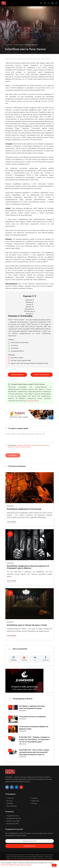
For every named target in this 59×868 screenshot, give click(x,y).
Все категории (12, 806)
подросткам (35, 801)
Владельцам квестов (14, 818)
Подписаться (29, 846)
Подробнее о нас (13, 816)
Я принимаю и (29, 446)
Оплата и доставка (13, 821)
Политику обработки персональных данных (29, 446)
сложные (34, 803)
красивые (10, 803)
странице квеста (32, 401)
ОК (54, 865)
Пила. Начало (39, 384)
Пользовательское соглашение (32, 717)
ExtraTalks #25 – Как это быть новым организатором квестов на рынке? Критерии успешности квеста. (34, 752)
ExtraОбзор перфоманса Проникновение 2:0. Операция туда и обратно (28, 567)
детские (10, 801)
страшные (10, 798)
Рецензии (35, 45)
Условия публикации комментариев (29, 445)
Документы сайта (13, 824)
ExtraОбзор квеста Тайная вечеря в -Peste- (27, 625)
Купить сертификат (42, 375)
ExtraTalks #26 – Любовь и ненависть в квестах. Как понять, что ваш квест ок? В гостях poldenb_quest (34, 739)
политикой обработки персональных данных (16, 865)
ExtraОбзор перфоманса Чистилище (24, 509)
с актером (34, 798)
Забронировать (17, 375)
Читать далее (12, 522)
